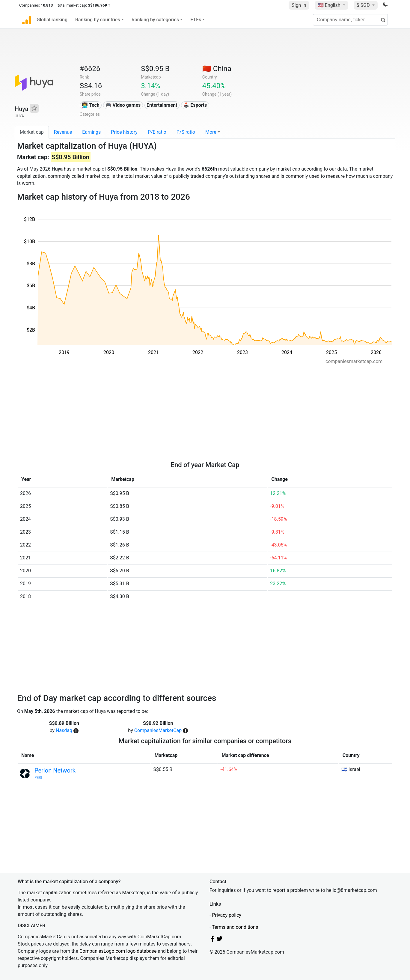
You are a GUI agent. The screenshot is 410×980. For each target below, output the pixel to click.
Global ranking (52, 20)
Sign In (299, 5)
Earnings (91, 132)
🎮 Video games (123, 105)
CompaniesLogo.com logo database (118, 951)
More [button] (211, 132)
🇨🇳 (217, 69)
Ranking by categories (155, 20)
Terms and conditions (235, 927)
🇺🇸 (330, 5)
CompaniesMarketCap (158, 730)
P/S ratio (186, 132)
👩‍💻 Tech (91, 105)
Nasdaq (64, 730)
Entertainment (162, 105)
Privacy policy (227, 915)
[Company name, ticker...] (350, 20)
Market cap (32, 132)
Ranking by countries (98, 20)
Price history (124, 132)
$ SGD (364, 5)
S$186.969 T (99, 5)
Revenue (63, 132)
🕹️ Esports (195, 105)
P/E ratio (157, 132)
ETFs (196, 20)
